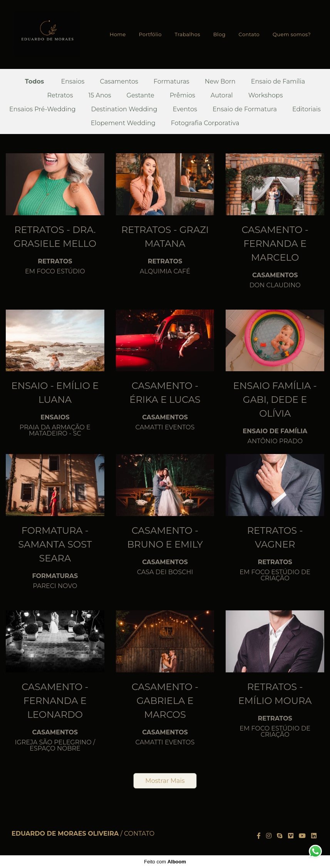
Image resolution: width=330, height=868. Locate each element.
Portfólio (150, 34)
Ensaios (73, 82)
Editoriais (307, 109)
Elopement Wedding (123, 123)
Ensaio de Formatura (245, 109)
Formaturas (172, 82)
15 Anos (100, 96)
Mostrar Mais (165, 781)
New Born (220, 82)
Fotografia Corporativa (205, 123)
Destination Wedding (124, 109)
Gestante (141, 96)
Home (118, 34)
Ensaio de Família (278, 82)
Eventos (185, 109)
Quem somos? (292, 34)
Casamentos (119, 82)
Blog (219, 34)
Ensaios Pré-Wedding (42, 109)
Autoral (222, 96)
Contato (249, 34)
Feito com (165, 862)
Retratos (60, 96)
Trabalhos (188, 34)
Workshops (266, 96)
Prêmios (183, 96)
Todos (35, 82)
